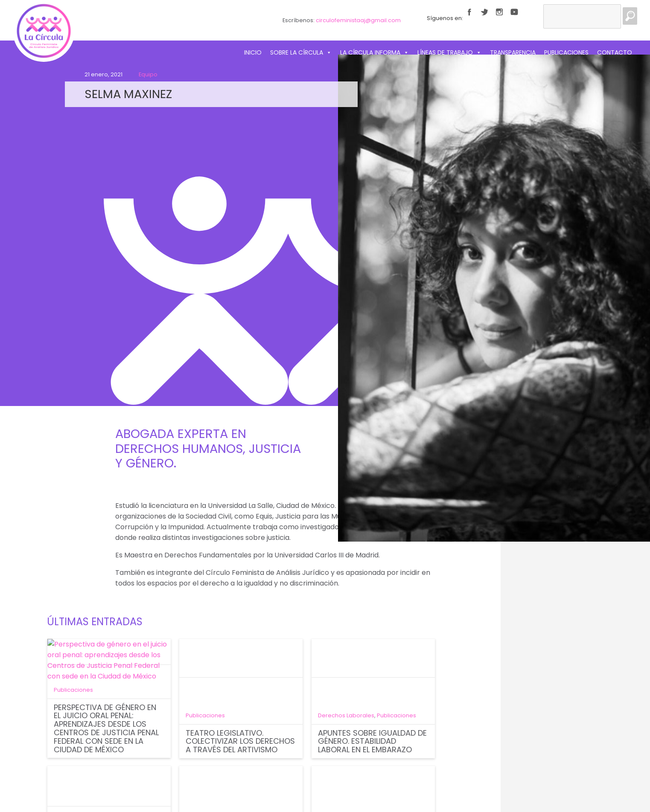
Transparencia (513, 52)
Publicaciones (566, 52)
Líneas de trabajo (449, 52)
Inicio (253, 52)
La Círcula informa (375, 52)
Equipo (148, 74)
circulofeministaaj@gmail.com (358, 20)
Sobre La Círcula (301, 52)
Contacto (615, 52)
